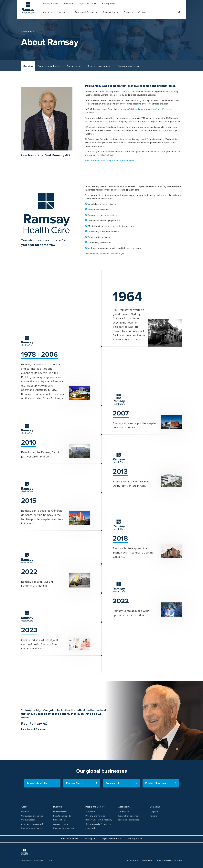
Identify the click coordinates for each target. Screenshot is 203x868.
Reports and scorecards (128, 820)
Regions (153, 816)
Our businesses (75, 66)
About (46, 12)
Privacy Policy (148, 861)
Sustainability (109, 12)
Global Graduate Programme (98, 824)
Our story (28, 66)
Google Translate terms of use (170, 861)
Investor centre (60, 812)
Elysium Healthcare (88, 3)
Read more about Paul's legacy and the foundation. (110, 160)
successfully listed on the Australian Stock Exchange (146, 109)
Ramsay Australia (51, 3)
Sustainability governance (129, 816)
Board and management (99, 66)
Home (24, 31)
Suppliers (128, 12)
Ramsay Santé (109, 3)
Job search (90, 828)
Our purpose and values (49, 66)
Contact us (155, 807)
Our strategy (123, 812)
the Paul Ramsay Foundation (108, 122)
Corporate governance (129, 66)
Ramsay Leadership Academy (99, 820)
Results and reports (62, 816)
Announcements (61, 824)
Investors (62, 12)
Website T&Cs (132, 861)
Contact (142, 12)
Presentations (59, 820)
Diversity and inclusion (95, 816)
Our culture (90, 812)
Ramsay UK (69, 3)
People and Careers (85, 12)
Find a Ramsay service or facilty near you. (105, 254)
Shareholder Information (64, 828)
